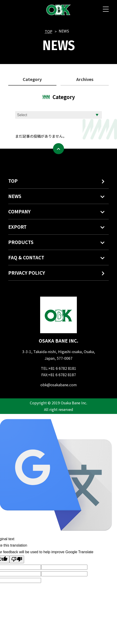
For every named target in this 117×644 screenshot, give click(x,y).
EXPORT (17, 227)
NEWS (15, 196)
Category (32, 79)
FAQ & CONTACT (26, 257)
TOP (49, 31)
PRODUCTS (21, 242)
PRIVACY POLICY (58, 274)
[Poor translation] (17, 559)
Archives (85, 79)
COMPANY (19, 211)
